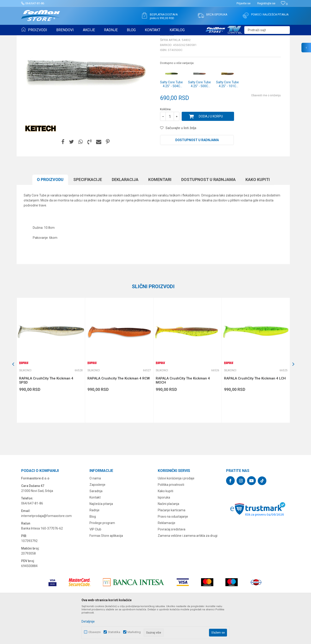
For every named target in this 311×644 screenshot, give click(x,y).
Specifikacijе (88, 215)
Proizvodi (47, 38)
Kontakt (95, 533)
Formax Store (29, 38)
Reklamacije (167, 558)
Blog (93, 552)
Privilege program (102, 558)
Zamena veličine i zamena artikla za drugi (188, 571)
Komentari (160, 215)
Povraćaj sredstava (172, 565)
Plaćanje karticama (172, 545)
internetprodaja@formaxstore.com (46, 551)
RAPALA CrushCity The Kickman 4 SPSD (46, 416)
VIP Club (95, 565)
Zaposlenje (97, 520)
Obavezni (94, 632)
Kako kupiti (258, 215)
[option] (51, 396)
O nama (95, 514)
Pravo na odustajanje (173, 552)
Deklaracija (125, 215)
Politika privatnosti (171, 520)
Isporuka (164, 533)
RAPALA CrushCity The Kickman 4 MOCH (183, 416)
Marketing (134, 632)
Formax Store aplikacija (106, 571)
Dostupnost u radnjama (197, 175)
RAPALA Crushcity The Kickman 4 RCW (119, 414)
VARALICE (63, 38)
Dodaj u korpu (211, 152)
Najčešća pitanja (101, 539)
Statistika (114, 632)
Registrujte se (266, 3)
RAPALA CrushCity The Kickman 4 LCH (255, 414)
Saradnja (96, 526)
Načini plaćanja (168, 539)
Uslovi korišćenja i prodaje (176, 514)
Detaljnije (88, 621)
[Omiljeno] (284, 4)
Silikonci (78, 38)
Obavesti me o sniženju (266, 131)
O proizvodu (50, 215)
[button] (267, 30)
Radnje (94, 545)
